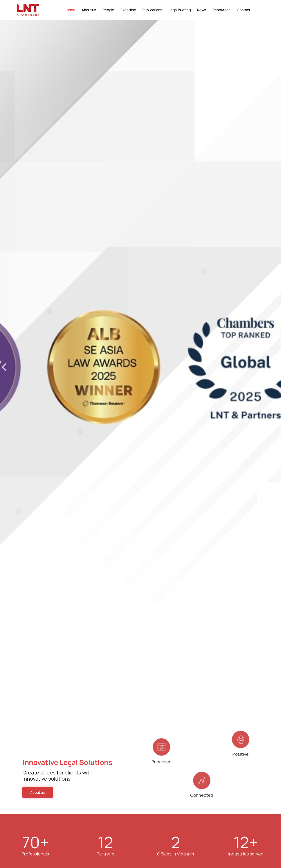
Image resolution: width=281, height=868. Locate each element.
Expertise (128, 10)
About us (38, 792)
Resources (222, 10)
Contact (244, 10)
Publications (152, 10)
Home (71, 10)
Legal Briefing (180, 10)
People (108, 10)
